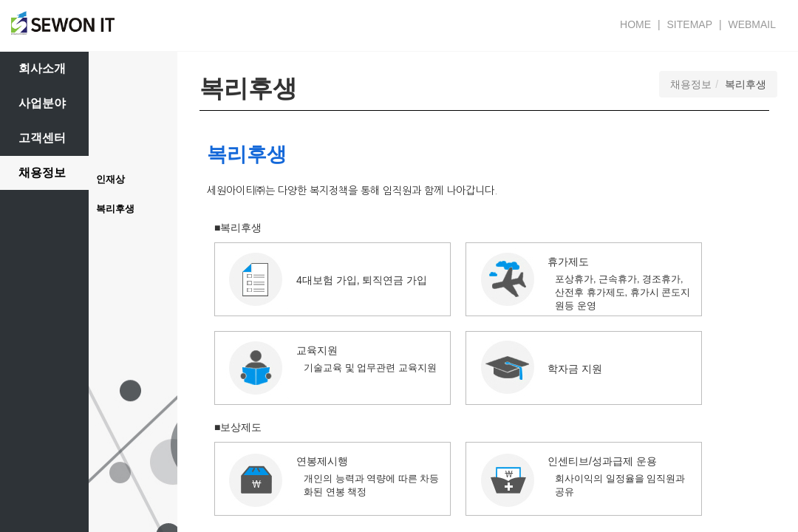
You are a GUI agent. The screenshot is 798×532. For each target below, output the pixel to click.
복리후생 (115, 209)
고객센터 (42, 138)
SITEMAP (690, 24)
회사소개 (42, 68)
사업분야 (42, 103)
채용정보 (42, 173)
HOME (635, 24)
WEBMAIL (752, 24)
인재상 (110, 179)
